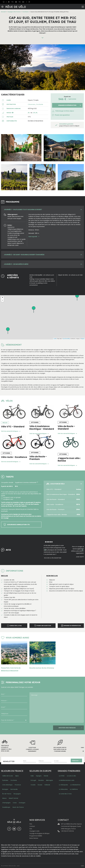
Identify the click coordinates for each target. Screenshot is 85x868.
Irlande (46, 775)
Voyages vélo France (14, 12)
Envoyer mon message (71, 728)
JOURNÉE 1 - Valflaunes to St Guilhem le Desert (23, 210)
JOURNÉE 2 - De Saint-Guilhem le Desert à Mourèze (24, 255)
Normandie (14, 789)
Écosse (40, 784)
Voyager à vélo (34, 831)
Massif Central (13, 798)
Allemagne (49, 780)
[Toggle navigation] (83, 7)
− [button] (3, 300)
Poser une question (61, 115)
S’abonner (77, 760)
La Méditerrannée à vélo (67, 780)
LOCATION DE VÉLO (55, 484)
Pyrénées (5, 780)
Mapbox (83, 339)
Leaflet (55, 339)
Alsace (4, 798)
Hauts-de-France (18, 807)
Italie (32, 775)
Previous (45, 550)
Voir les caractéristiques (11, 431)
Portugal (33, 780)
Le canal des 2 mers (65, 793)
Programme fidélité (36, 835)
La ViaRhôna (74, 789)
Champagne (6, 802)
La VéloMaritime (75, 784)
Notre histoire (34, 838)
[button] (13, 113)
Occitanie (25, 12)
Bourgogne (17, 793)
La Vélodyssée (63, 784)
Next (83, 550)
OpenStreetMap (66, 339)
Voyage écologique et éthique (39, 833)
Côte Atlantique (7, 784)
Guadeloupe (6, 807)
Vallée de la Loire (8, 775)
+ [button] (3, 298)
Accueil (3, 12)
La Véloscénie (63, 789)
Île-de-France (7, 793)
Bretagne (5, 789)
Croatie (33, 784)
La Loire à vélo (71, 775)
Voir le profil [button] (34, 237)
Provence (18, 784)
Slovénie (41, 780)
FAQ (31, 824)
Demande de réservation (67, 105)
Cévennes (31, 104)
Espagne (39, 775)
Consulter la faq (14, 626)
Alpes (17, 775)
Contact (32, 826)
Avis (31, 828)
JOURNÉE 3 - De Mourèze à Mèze (16, 264)
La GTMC (62, 775)
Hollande (47, 784)
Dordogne (22, 802)
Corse (15, 802)
